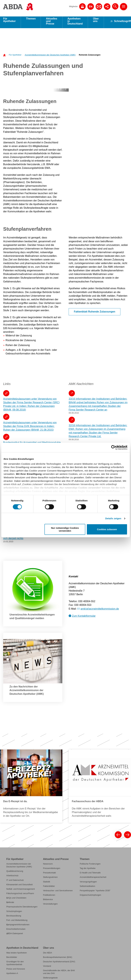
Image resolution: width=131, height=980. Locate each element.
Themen (31, 21)
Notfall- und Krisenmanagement (21, 891)
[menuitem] (14, 57)
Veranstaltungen (50, 906)
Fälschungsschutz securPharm (20, 896)
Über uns (96, 22)
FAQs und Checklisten (16, 900)
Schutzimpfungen (14, 913)
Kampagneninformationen (18, 927)
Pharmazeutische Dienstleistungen (22, 909)
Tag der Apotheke (88, 870)
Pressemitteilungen (52, 870)
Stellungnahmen (50, 879)
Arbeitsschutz (12, 878)
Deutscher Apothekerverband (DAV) (59, 964)
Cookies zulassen (107, 529)
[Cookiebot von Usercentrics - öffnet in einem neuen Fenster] (114, 447)
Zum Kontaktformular (84, 618)
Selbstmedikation (87, 888)
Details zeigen (113, 518)
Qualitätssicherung (15, 873)
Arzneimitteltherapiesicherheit (93, 879)
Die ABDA (48, 955)
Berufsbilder (12, 959)
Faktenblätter (49, 888)
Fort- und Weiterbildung (17, 922)
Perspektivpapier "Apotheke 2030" (95, 893)
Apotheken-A (12, 975)
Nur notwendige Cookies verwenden (65, 529)
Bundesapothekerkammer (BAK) (58, 959)
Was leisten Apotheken (17, 955)
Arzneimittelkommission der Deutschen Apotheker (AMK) (50, 57)
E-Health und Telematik (90, 875)
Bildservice (48, 902)
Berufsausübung (14, 918)
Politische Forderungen (90, 866)
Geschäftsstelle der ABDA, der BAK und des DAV (59, 974)
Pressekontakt (49, 875)
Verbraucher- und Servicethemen (58, 893)
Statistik (47, 884)
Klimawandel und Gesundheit (19, 887)
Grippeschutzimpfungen (90, 897)
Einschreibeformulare (16, 931)
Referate (10, 904)
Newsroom (48, 866)
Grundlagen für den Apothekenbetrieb (15, 965)
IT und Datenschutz (15, 882)
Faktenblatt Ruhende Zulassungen (95, 314)
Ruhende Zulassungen (90, 57)
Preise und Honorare (16, 971)
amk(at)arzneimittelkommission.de (100, 611)
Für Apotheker (9, 22)
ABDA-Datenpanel (15, 936)
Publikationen (49, 897)
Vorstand (47, 968)
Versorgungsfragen (88, 884)
